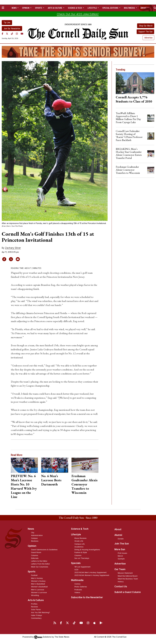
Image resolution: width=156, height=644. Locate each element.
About (118, 529)
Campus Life (80, 544)
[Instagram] (17, 34)
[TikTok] (12, 34)
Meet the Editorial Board (128, 576)
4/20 (76, 570)
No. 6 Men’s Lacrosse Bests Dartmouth (51, 480)
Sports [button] (39, 8)
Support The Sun (145, 32)
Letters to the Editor (39, 561)
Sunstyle (121, 559)
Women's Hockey (38, 581)
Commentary (36, 618)
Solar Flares (36, 610)
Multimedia (77, 580)
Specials (76, 563)
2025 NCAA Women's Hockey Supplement (92, 575)
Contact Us (121, 586)
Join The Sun (122, 544)
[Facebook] (2, 34)
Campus (34, 538)
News (31, 529)
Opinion (32, 546)
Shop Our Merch (146, 26)
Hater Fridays (37, 615)
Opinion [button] (26, 8)
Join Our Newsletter (12, 29)
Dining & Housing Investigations (87, 550)
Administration (37, 535)
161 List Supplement (82, 567)
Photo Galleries (81, 587)
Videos (77, 592)
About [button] (144, 8)
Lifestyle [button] (92, 8)
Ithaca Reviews (80, 538)
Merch (120, 556)
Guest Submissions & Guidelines (44, 550)
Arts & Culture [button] (55, 8)
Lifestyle (76, 534)
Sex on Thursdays (82, 558)
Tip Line (7, 23)
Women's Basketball (39, 587)
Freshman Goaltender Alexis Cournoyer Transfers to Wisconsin (85, 484)
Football (34, 575)
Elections (35, 541)
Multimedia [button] (130, 8)
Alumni (118, 535)
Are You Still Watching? (41, 612)
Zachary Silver (13, 248)
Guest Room (36, 552)
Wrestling (35, 595)
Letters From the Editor (41, 564)
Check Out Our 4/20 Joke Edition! (78, 14)
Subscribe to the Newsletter (87, 597)
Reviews (35, 607)
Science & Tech (80, 529)
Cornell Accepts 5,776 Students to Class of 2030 (134, 99)
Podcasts (78, 590)
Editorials (35, 558)
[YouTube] (22, 34)
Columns (35, 555)
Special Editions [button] (111, 8)
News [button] (14, 8)
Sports (32, 572)
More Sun (120, 549)
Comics (77, 584)
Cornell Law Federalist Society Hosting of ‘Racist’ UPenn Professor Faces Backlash (129, 136)
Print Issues (122, 553)
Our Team (120, 569)
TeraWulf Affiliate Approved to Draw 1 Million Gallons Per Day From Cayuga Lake (128, 118)
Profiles (34, 604)
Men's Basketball (38, 584)
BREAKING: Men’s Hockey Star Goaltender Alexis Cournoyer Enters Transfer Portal (129, 153)
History (121, 582)
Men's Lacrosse (38, 590)
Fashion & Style (81, 552)
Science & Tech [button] (75, 8)
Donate (121, 539)
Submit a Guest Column (128, 592)
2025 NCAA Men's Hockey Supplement (90, 572)
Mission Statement (125, 573)
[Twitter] (7, 34)
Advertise (148, 38)
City (33, 533)
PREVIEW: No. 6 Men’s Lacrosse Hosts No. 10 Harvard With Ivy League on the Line (24, 486)
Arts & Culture (36, 600)
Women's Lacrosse (39, 592)
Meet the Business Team (128, 579)
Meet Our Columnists (40, 567)
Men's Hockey (37, 578)
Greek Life (79, 541)
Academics (79, 547)
